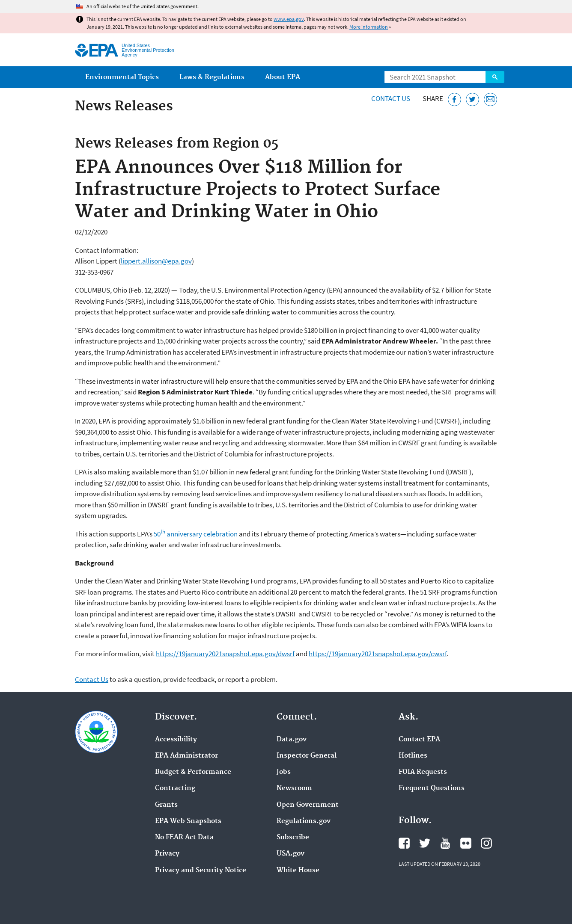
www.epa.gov (289, 19)
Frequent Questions (432, 788)
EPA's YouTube (445, 843)
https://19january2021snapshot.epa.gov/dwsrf (225, 654)
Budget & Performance (193, 772)
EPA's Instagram (486, 843)
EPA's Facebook (404, 843)
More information (369, 27)
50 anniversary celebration (196, 534)
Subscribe (293, 838)
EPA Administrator (186, 756)
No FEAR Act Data (184, 838)
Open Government (308, 805)
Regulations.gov (304, 821)
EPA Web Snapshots (188, 821)
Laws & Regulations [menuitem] (212, 77)
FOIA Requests (423, 772)
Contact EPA (419, 740)
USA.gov (290, 854)
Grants (166, 805)
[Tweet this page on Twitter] (472, 99)
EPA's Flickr (466, 843)
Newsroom (294, 788)
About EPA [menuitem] (283, 77)
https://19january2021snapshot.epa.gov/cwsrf (378, 654)
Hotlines (413, 756)
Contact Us (391, 98)
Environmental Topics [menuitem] (122, 77)
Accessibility (176, 740)
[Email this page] (490, 99)
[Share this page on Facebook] (454, 99)
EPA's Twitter (425, 843)
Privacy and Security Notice (201, 871)
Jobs (284, 772)
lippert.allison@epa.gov (156, 261)
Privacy (167, 854)
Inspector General (307, 756)
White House (298, 871)
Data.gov (292, 740)
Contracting (175, 788)
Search (495, 77)
